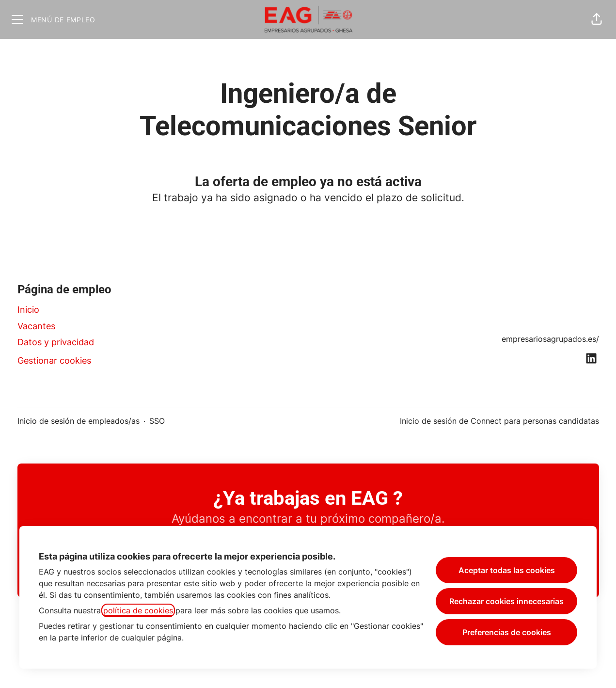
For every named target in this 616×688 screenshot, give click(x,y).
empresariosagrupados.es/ (550, 339)
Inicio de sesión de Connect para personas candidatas (499, 421)
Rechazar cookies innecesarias (506, 601)
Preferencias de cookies (507, 632)
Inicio (28, 310)
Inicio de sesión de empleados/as (79, 421)
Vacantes (36, 326)
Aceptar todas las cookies (507, 570)
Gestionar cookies (54, 360)
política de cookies (138, 610)
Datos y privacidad (56, 342)
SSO (157, 421)
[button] (597, 19)
